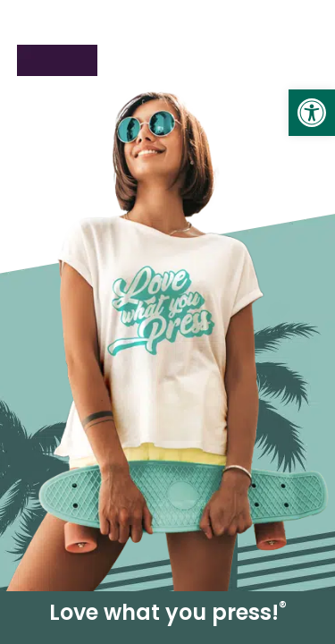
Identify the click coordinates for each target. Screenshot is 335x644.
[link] (312, 113)
